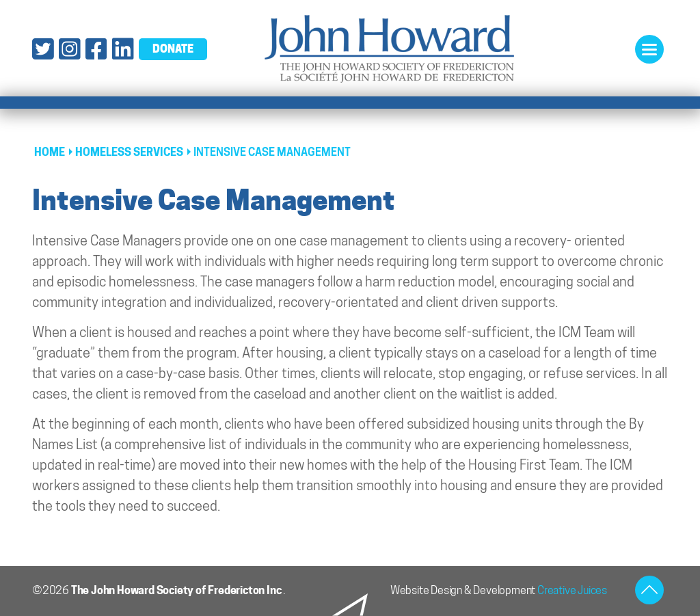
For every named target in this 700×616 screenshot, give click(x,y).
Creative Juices (572, 590)
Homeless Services (129, 152)
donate (173, 49)
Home (50, 152)
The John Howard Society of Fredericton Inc (177, 590)
